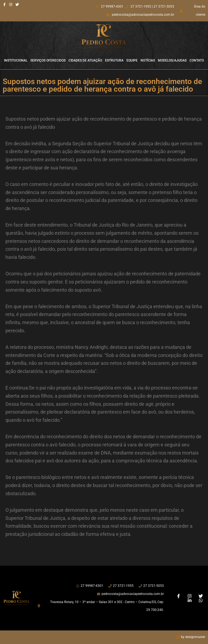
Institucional (16, 60)
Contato (197, 60)
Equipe (132, 60)
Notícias (148, 60)
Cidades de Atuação (85, 60)
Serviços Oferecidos (48, 60)
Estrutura (114, 60)
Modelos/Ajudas (172, 60)
